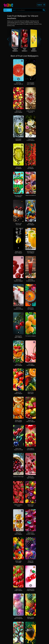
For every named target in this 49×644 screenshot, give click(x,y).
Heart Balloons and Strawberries (31, 449)
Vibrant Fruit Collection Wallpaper (31, 421)
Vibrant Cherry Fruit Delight (31, 505)
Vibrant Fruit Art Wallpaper (31, 562)
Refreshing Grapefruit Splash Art (18, 83)
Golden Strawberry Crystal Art (31, 112)
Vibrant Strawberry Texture (18, 505)
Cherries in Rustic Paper (18, 477)
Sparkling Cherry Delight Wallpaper (31, 590)
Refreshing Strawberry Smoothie (18, 308)
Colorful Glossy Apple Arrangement (18, 618)
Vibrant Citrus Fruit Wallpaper (31, 308)
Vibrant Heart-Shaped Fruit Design (18, 449)
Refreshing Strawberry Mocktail (31, 280)
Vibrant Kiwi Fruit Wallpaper (18, 168)
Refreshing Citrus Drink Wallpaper (31, 252)
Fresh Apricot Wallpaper (31, 336)
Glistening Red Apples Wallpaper (18, 337)
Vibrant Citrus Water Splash (31, 393)
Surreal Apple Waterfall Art (18, 140)
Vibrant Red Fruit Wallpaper (31, 168)
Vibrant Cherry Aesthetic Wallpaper (31, 533)
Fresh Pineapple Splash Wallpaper (31, 83)
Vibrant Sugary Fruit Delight (18, 562)
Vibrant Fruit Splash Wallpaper (31, 224)
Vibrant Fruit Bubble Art (31, 195)
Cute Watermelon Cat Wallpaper (18, 196)
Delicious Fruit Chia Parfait (18, 224)
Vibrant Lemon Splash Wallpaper (18, 252)
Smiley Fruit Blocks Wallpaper (18, 533)
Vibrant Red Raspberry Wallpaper (18, 280)
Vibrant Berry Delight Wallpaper (18, 590)
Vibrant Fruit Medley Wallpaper (18, 112)
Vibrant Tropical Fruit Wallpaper (31, 618)
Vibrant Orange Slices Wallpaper (18, 421)
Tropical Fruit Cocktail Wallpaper (31, 140)
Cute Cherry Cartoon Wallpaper (31, 365)
